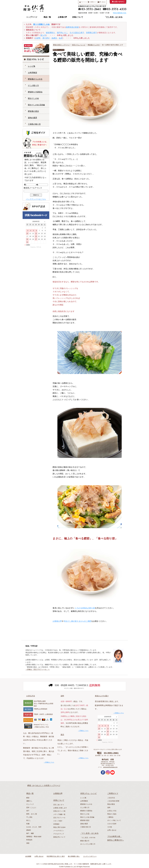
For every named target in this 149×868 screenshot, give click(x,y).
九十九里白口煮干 (77, 33)
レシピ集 (32, 66)
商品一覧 (47, 17)
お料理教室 (33, 73)
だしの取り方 (33, 86)
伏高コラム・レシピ (89, 793)
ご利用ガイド (92, 2)
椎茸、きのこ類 (32, 814)
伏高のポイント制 (59, 811)
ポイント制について (114, 820)
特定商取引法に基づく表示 (56, 856)
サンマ (43, 35)
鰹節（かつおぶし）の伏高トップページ (44, 786)
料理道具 (29, 840)
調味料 (29, 830)
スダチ (38, 38)
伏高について (78, 17)
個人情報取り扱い (74, 856)
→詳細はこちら (49, 762)
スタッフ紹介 (58, 821)
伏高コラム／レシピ (79, 45)
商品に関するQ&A (59, 827)
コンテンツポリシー (90, 856)
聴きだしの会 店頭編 (36, 105)
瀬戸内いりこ (62, 33)
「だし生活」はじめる (113, 17)
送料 (62, 696)
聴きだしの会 (33, 98)
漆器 (28, 843)
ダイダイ (46, 38)
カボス (54, 38)
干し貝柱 (29, 817)
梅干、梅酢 (30, 833)
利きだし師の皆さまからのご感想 (78, 621)
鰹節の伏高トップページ (61, 45)
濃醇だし (29, 801)
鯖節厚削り (51, 33)
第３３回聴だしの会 (41, 24)
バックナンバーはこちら (36, 199)
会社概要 (28, 856)
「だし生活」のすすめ (88, 838)
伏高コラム (93, 17)
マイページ (83, 2)
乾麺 (28, 824)
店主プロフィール (59, 818)
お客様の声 (62, 17)
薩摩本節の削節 (72, 27)
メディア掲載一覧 (59, 814)
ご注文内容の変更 (113, 801)
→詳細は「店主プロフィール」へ (38, 669)
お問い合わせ (112, 830)
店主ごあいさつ (59, 805)
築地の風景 (33, 118)
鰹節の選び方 (85, 841)
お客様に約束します (60, 808)
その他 (110, 827)
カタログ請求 (112, 824)
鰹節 (28, 798)
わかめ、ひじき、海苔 (34, 827)
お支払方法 (31, 696)
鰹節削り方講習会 (35, 92)
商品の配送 (111, 804)
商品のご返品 (112, 814)
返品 (62, 735)
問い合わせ (102, 2)
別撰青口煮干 (91, 33)
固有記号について (59, 837)
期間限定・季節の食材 (34, 837)
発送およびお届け (102, 696)
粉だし (29, 820)
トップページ (32, 17)
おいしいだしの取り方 (88, 844)
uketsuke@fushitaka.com (110, 767)
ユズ (61, 38)
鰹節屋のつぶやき (94, 45)
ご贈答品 (110, 817)
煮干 (28, 811)
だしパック (30, 804)
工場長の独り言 (34, 124)
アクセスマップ (59, 834)
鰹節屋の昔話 (33, 111)
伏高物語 (56, 824)
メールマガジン (59, 831)
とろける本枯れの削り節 (85, 608)
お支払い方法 (112, 811)
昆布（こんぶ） (32, 807)
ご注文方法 (111, 798)
